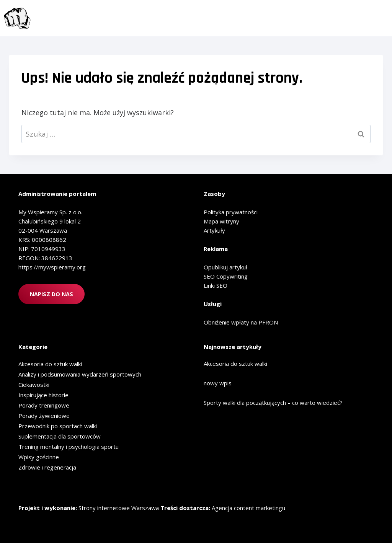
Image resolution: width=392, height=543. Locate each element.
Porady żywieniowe (44, 416)
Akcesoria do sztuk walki (50, 364)
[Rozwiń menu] (378, 18)
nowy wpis (218, 383)
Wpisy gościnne (39, 457)
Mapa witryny (221, 221)
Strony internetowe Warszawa (119, 508)
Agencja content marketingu (248, 508)
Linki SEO (216, 285)
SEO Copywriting (226, 276)
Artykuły (214, 230)
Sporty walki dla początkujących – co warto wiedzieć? (273, 403)
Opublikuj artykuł (225, 267)
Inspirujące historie (43, 395)
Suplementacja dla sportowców (60, 436)
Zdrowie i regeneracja (47, 467)
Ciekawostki (34, 385)
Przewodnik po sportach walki (58, 426)
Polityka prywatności (231, 212)
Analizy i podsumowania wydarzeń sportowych (80, 374)
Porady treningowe (44, 405)
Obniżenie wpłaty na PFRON (241, 322)
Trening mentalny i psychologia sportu (69, 447)
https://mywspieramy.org (52, 267)
